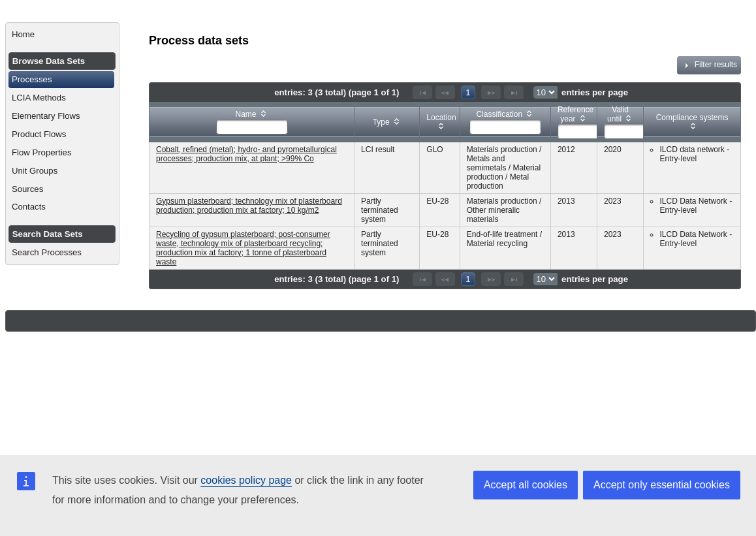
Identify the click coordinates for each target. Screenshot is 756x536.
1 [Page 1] (468, 92)
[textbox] (252, 127)
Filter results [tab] (709, 65)
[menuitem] (62, 35)
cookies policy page (246, 480)
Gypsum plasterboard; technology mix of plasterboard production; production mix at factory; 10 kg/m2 (249, 206)
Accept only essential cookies (662, 485)
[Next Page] (491, 92)
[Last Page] (514, 92)
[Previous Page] (445, 92)
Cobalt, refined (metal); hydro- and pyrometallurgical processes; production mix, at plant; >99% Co (246, 154)
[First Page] (422, 92)
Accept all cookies (526, 485)
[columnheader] (252, 122)
